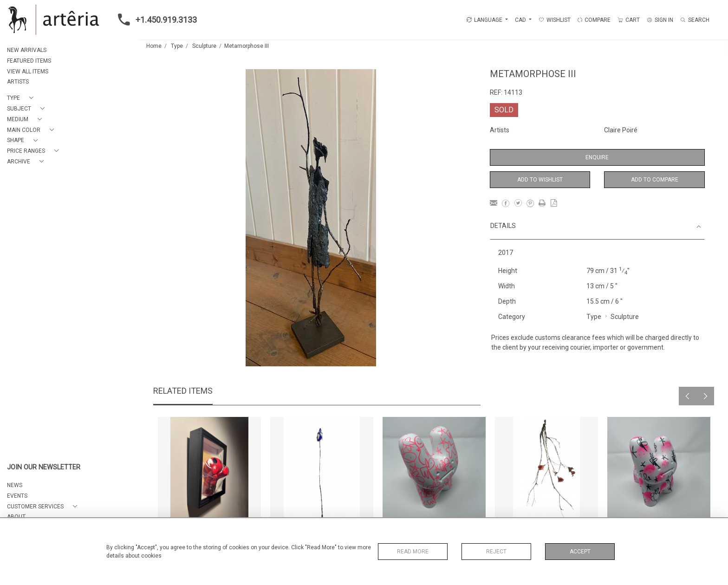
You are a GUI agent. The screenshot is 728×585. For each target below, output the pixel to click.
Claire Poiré (621, 130)
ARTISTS (18, 82)
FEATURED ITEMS (29, 61)
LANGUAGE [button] (484, 20)
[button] (22, 98)
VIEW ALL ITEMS (28, 71)
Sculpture (204, 46)
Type (177, 46)
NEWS (15, 485)
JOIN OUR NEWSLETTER (44, 467)
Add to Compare (655, 180)
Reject (496, 552)
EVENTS (17, 496)
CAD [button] (521, 20)
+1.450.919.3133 (155, 19)
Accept (580, 552)
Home (154, 46)
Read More (413, 552)
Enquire (597, 157)
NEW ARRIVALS (27, 50)
